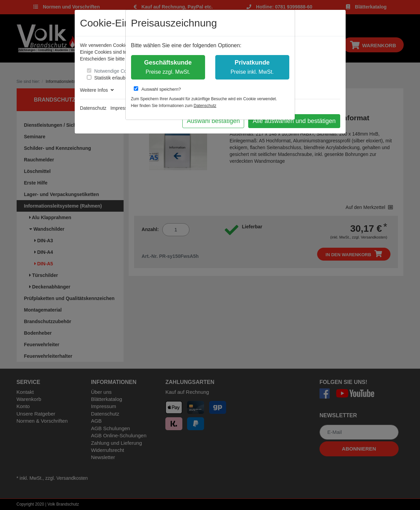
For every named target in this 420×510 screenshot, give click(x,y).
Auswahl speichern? (157, 89)
